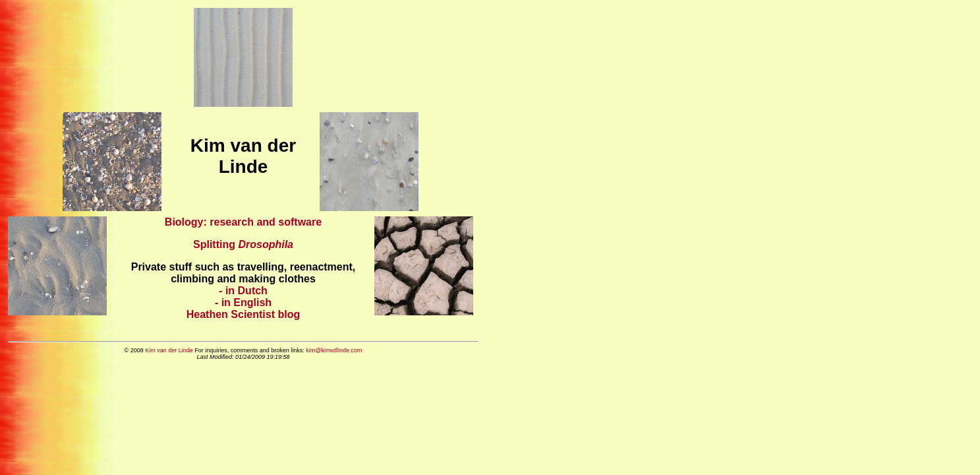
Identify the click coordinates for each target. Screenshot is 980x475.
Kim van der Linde (169, 350)
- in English (243, 302)
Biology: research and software (243, 222)
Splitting (243, 244)
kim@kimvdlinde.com (334, 350)
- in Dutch (243, 291)
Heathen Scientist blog (243, 314)
